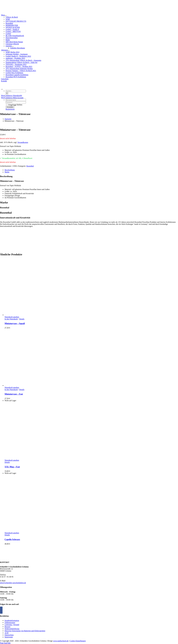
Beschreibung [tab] (10, 170)
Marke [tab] (7, 172)
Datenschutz (9, 635)
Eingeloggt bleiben (14, 105)
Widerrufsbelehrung (12, 629)
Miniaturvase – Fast (14, 394)
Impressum (9, 637)
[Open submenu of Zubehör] (13, 47)
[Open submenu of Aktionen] (9, 51)
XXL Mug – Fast (12, 467)
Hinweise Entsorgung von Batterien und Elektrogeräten (25, 631)
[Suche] (7, 93)
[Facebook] (1, 610)
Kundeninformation (12, 620)
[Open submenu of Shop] (6, 16)
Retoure (8, 627)
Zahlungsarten (10, 623)
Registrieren (10, 109)
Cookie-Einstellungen (78, 641)
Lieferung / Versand (12, 625)
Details (22, 319)
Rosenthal (30, 166)
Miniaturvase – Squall (15, 323)
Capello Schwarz (12, 539)
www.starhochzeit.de (61, 641)
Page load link (5, 643)
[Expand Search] (2, 89)
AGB (7, 633)
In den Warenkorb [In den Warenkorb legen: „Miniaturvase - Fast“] (11, 390)
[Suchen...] (16, 91)
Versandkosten (23, 142)
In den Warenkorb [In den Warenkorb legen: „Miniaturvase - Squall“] (11, 319)
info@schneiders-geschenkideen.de (13, 583)
